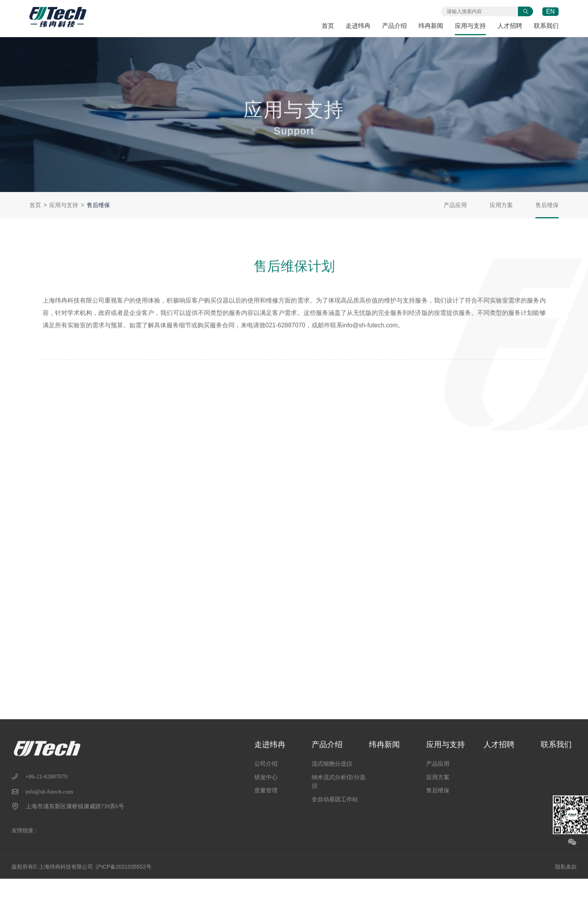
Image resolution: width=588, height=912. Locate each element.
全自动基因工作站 (335, 799)
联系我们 (546, 26)
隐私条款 (566, 867)
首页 (328, 26)
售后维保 (98, 205)
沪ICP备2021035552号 (123, 867)
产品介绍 (394, 26)
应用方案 (501, 205)
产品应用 (455, 205)
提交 (525, 11)
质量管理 (266, 790)
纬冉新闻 (431, 26)
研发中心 (266, 777)
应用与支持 (470, 26)
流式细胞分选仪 (332, 764)
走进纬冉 (358, 26)
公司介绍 (266, 764)
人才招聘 (510, 26)
